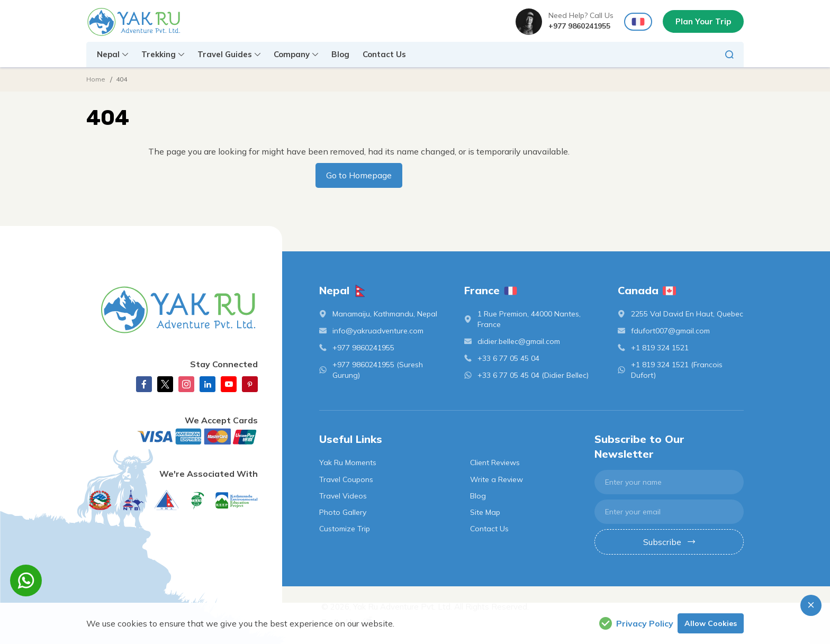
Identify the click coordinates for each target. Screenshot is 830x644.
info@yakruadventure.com (378, 331)
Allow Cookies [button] (711, 623)
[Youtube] (229, 384)
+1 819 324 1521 (660, 348)
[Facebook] (144, 384)
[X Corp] (165, 384)
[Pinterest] (250, 384)
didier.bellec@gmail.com (519, 341)
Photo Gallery (343, 512)
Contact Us (384, 54)
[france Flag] (638, 22)
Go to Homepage (359, 175)
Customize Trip (345, 529)
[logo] (172, 310)
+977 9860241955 (579, 26)
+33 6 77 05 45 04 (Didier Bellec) (533, 375)
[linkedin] (207, 384)
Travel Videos (343, 496)
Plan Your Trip (703, 21)
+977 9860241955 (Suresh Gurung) (378, 370)
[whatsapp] (26, 580)
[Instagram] (186, 384)
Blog (340, 54)
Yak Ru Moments (348, 462)
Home (96, 79)
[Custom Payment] (172, 437)
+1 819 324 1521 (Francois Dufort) (677, 370)
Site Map (485, 512)
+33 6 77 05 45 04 (508, 358)
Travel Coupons (346, 479)
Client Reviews (495, 462)
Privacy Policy (636, 623)
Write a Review (497, 479)
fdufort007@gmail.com (670, 331)
